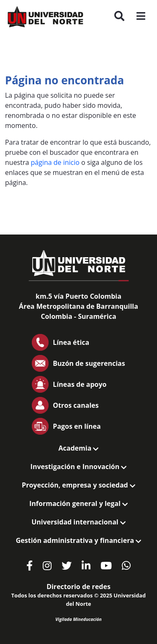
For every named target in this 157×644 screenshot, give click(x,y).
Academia (79, 448)
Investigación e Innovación (79, 467)
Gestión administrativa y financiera (78, 540)
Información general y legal (78, 503)
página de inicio (55, 162)
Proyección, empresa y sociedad (78, 485)
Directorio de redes (78, 587)
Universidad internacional (78, 522)
